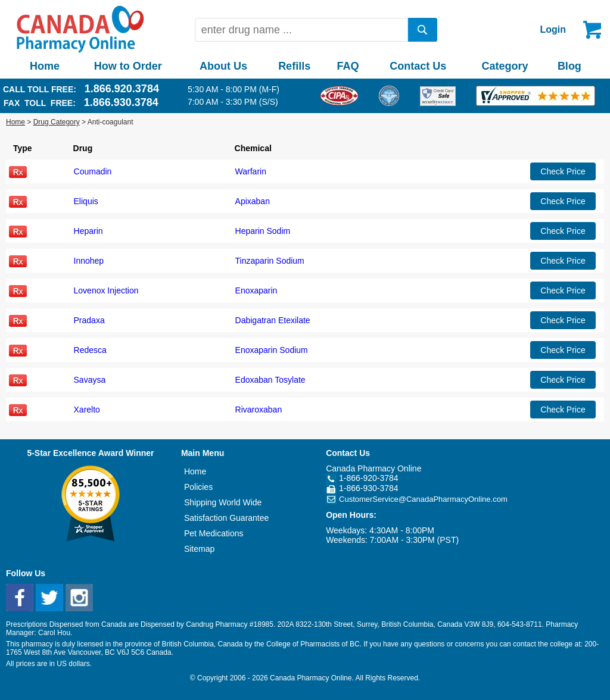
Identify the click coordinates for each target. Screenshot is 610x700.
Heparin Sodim (263, 231)
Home (45, 66)
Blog (569, 66)
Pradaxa (89, 320)
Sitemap (199, 549)
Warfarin (251, 171)
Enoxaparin (256, 290)
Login (553, 29)
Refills (294, 66)
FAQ (348, 66)
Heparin (88, 231)
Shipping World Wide (223, 502)
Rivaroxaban (259, 410)
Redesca (90, 350)
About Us (223, 66)
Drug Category (57, 122)
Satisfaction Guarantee (226, 518)
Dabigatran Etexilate (273, 320)
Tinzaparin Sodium (270, 261)
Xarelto (87, 410)
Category (505, 66)
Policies (198, 487)
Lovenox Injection (106, 290)
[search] (423, 30)
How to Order (128, 66)
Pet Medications (214, 533)
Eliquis (86, 201)
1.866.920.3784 (122, 89)
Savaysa (90, 380)
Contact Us (418, 66)
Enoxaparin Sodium (272, 350)
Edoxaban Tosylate (270, 380)
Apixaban (253, 201)
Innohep (89, 261)
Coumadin (93, 171)
